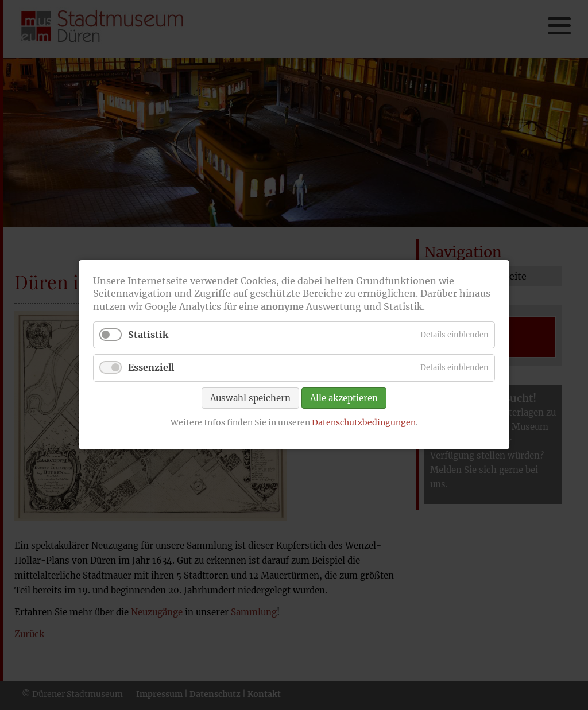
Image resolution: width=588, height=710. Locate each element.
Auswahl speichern (250, 398)
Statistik (148, 335)
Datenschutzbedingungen (364, 422)
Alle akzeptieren (344, 398)
